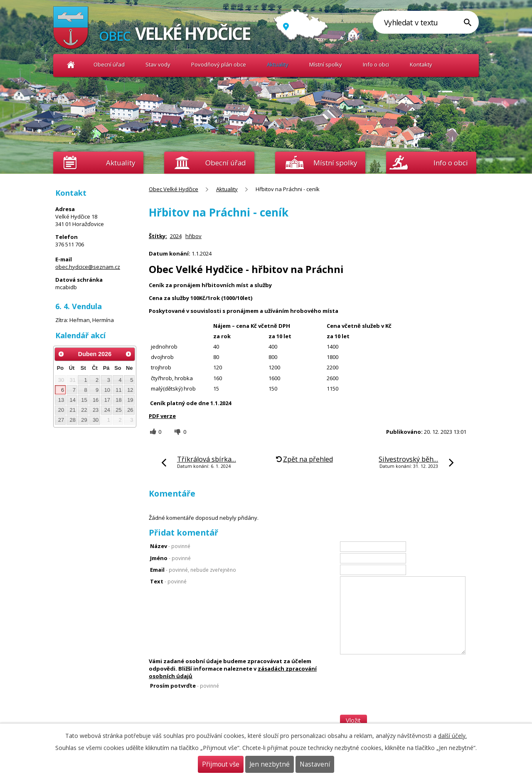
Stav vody (158, 64)
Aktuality (121, 163)
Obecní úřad (109, 64)
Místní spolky (326, 64)
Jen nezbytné (270, 764)
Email (193, 570)
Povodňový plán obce (219, 64)
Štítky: (158, 236)
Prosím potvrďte (185, 686)
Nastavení (315, 764)
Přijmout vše (221, 764)
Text (168, 581)
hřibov (193, 236)
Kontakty (421, 64)
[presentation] (403, 698)
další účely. (452, 736)
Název (170, 546)
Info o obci (376, 64)
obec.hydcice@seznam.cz (88, 267)
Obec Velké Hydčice (71, 65)
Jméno (170, 558)
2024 (176, 236)
